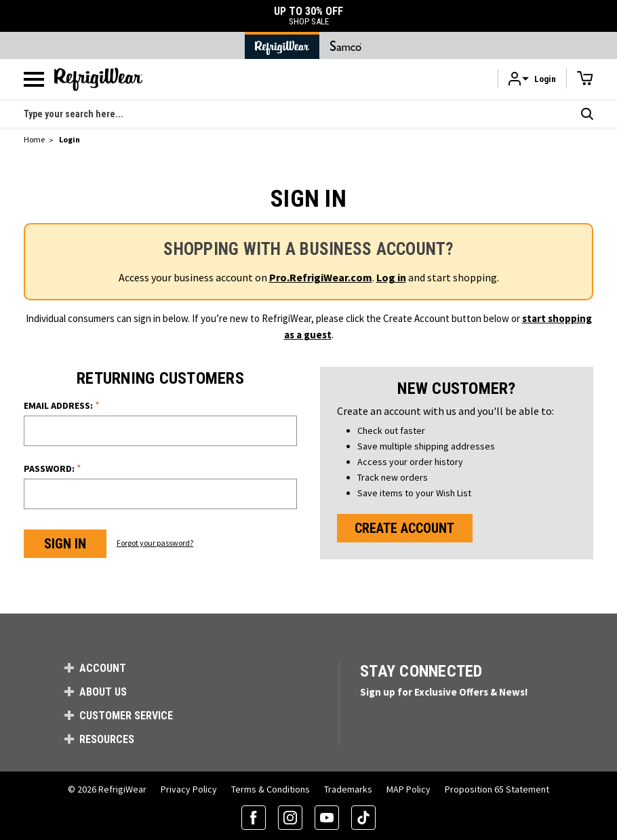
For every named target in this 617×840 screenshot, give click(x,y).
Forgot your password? (155, 543)
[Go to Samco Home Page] (346, 45)
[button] (532, 79)
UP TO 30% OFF (308, 16)
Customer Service (126, 716)
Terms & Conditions (271, 789)
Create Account (404, 528)
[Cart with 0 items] (585, 79)
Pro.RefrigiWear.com (321, 277)
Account (103, 668)
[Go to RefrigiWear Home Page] (282, 45)
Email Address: (62, 405)
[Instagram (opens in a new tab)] (290, 818)
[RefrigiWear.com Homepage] (98, 79)
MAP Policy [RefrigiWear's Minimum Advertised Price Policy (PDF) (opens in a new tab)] (409, 789)
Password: (53, 468)
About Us (103, 692)
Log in (391, 277)
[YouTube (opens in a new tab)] (327, 818)
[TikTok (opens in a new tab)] (363, 818)
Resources (107, 739)
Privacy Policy (189, 789)
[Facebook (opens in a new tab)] (254, 818)
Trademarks (348, 789)
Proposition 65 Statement (497, 789)
